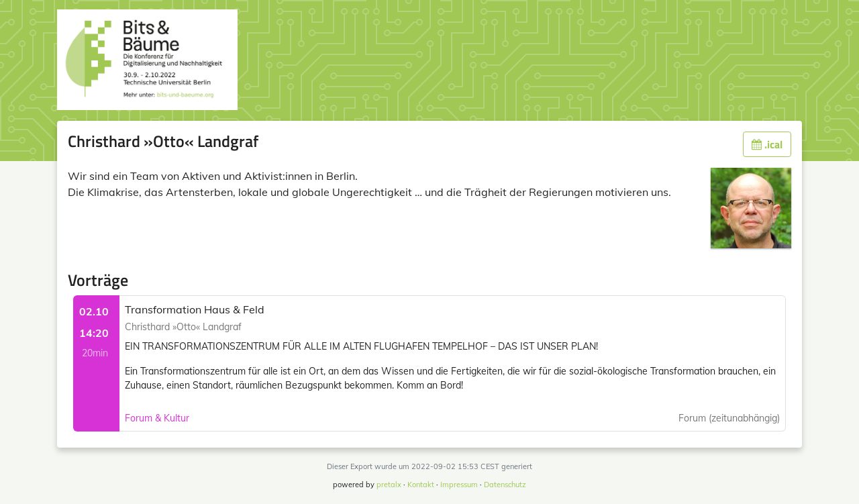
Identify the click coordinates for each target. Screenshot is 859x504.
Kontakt (421, 485)
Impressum (459, 485)
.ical (767, 144)
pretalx (389, 485)
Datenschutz (505, 485)
